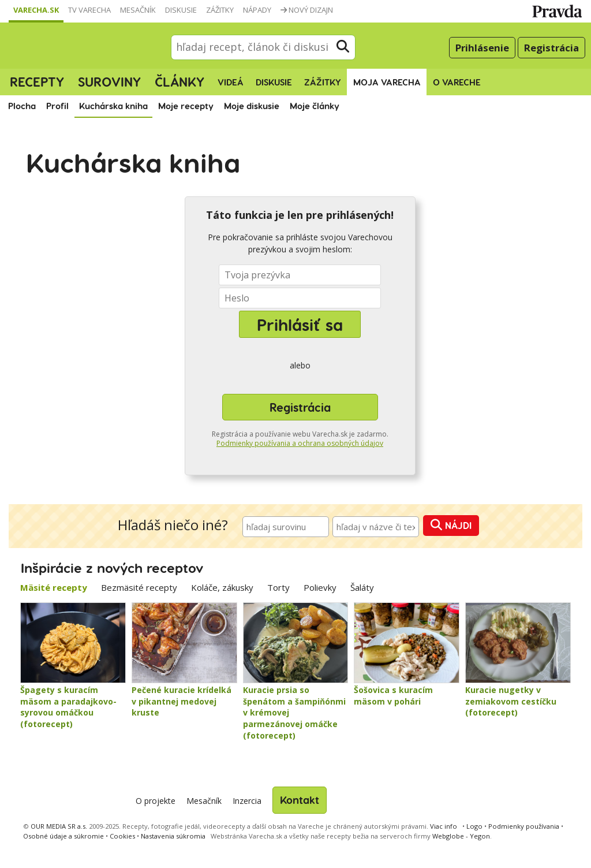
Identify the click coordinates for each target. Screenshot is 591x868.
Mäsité (54, 587)
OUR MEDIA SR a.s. (59, 826)
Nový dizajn (307, 10)
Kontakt (300, 800)
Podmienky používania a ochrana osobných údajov (300, 443)
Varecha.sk (36, 10)
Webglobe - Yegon (461, 836)
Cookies (122, 836)
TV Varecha (89, 10)
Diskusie (181, 10)
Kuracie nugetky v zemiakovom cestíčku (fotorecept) (511, 701)
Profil (57, 106)
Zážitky (220, 10)
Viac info (444, 826)
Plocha (22, 106)
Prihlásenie (482, 48)
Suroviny (109, 81)
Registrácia (551, 48)
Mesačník (138, 10)
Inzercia (247, 801)
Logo (474, 826)
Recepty (37, 81)
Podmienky (524, 826)
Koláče (222, 587)
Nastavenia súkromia (173, 836)
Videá (231, 82)
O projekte (156, 801)
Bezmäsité (139, 587)
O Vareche (457, 82)
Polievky (320, 587)
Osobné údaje (63, 836)
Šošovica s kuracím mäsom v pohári (393, 696)
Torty (278, 587)
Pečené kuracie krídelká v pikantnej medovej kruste (182, 701)
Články (179, 81)
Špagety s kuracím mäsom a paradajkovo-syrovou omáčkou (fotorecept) (68, 707)
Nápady (257, 10)
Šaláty (362, 587)
